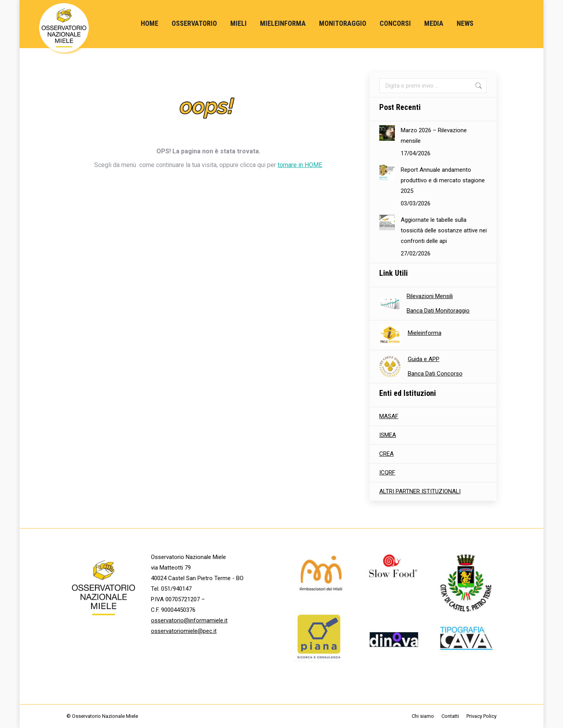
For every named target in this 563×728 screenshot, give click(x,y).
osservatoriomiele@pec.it (184, 631)
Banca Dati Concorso (435, 374)
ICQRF (387, 473)
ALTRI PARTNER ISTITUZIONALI (420, 491)
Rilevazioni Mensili (430, 296)
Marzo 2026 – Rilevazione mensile (434, 136)
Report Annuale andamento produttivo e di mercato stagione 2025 (443, 180)
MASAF (389, 416)
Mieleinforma (425, 333)
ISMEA (388, 435)
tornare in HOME (300, 165)
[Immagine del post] (387, 133)
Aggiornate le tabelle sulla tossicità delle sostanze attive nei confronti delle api (444, 230)
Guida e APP (424, 359)
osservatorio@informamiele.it (189, 620)
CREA (386, 454)
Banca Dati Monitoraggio (438, 311)
